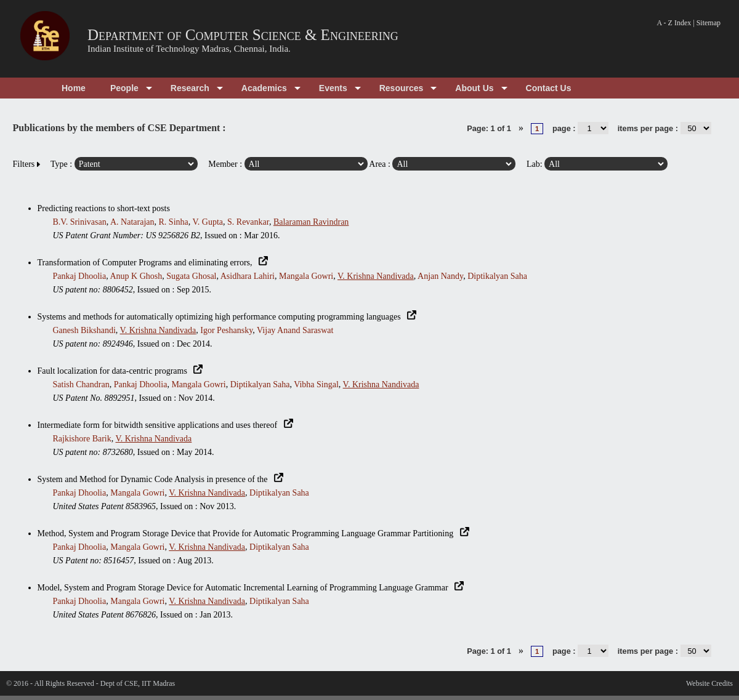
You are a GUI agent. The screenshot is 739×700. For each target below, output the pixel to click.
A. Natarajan (132, 222)
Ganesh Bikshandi (84, 330)
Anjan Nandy (440, 276)
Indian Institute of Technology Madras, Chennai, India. (189, 49)
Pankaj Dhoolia (80, 276)
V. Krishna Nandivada (376, 276)
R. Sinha (174, 222)
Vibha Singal (316, 384)
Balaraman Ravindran (311, 222)
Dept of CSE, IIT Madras (138, 683)
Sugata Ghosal (191, 276)
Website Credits (709, 683)
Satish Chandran (81, 384)
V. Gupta (208, 222)
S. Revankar (248, 222)
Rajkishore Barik (82, 439)
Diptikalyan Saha (497, 276)
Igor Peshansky (226, 330)
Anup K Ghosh (136, 276)
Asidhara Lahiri (248, 276)
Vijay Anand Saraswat (295, 330)
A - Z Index (674, 23)
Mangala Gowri (306, 276)
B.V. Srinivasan (80, 222)
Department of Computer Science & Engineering (243, 35)
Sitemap (709, 23)
